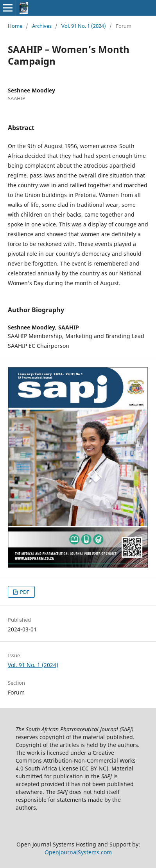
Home (15, 26)
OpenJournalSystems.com (78, 852)
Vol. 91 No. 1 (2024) (84, 26)
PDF (24, 592)
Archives (42, 26)
